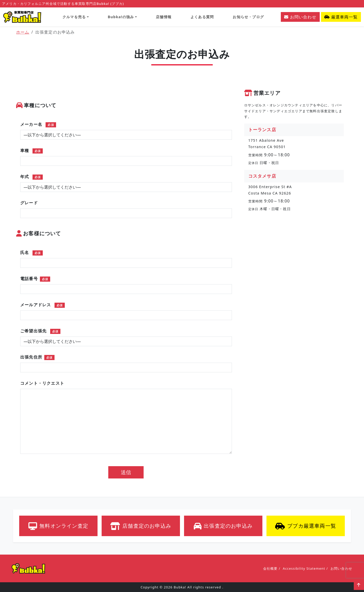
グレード (29, 203)
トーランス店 (262, 130)
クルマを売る (74, 17)
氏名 (31, 252)
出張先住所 (37, 357)
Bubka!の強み (121, 17)
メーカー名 (38, 124)
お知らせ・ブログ (248, 17)
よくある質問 (202, 17)
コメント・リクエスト (42, 383)
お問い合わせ (300, 17)
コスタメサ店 (262, 176)
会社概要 (270, 568)
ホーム (23, 32)
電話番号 (35, 279)
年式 (31, 177)
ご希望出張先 (40, 331)
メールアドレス (42, 305)
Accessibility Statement (304, 568)
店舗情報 (164, 17)
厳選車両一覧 (341, 17)
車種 (31, 150)
